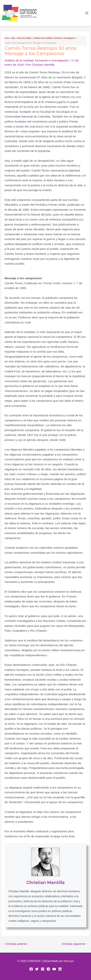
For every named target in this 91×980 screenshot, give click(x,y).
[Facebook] (31, 969)
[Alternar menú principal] (87, 13)
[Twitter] (37, 969)
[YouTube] (54, 969)
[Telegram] (48, 969)
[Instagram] (43, 969)
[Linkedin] (60, 969)
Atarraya (69, 961)
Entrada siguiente (75, 944)
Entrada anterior (14, 944)
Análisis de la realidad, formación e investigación (37, 60)
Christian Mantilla (45, 883)
